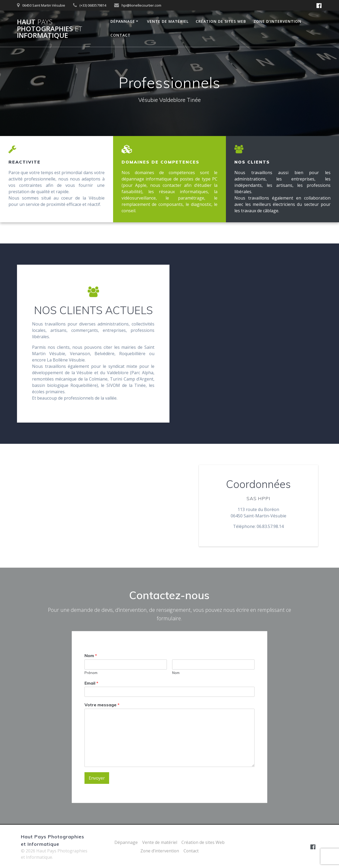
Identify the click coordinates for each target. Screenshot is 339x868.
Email (91, 683)
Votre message (102, 705)
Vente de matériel (168, 21)
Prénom (91, 673)
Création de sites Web (221, 21)
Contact (121, 35)
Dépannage (123, 21)
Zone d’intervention (277, 21)
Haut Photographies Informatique (50, 29)
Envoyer (97, 778)
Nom (91, 655)
